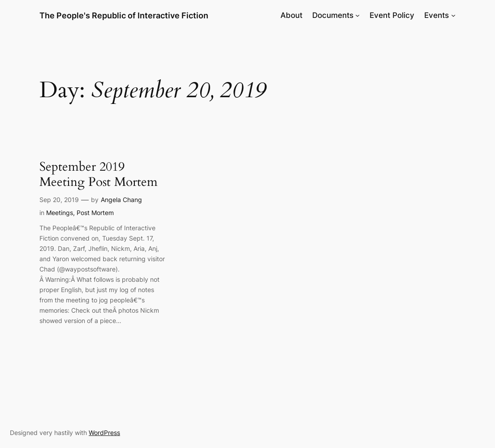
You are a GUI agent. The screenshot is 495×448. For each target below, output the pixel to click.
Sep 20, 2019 (59, 200)
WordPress (104, 433)
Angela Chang (121, 200)
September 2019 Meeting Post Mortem (99, 175)
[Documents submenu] (357, 15)
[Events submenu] (453, 15)
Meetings (60, 213)
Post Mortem (95, 213)
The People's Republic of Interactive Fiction (124, 15)
